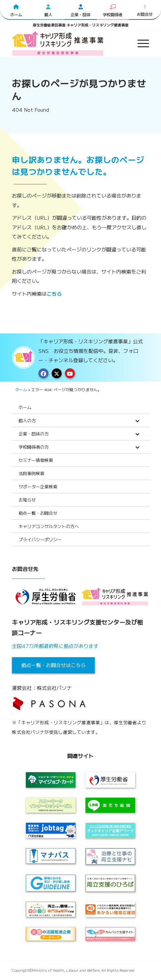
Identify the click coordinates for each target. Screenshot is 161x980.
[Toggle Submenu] (137, 420)
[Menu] (140, 43)
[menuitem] (140, 43)
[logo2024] (67, 43)
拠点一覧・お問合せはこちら (54, 665)
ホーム (21, 389)
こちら (54, 294)
